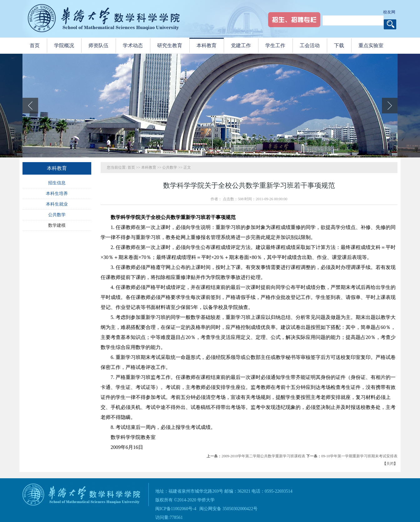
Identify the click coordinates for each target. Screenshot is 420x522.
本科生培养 (57, 194)
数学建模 (57, 225)
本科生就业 (57, 204)
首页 (131, 167)
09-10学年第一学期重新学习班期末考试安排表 (359, 456)
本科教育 (149, 167)
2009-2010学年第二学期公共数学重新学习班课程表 (263, 456)
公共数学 (57, 215)
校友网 (389, 12)
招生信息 (57, 183)
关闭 (390, 464)
